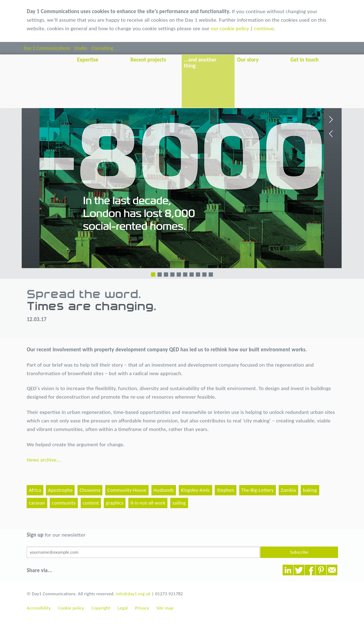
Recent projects (148, 60)
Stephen (226, 490)
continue (264, 28)
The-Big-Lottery (258, 490)
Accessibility (39, 608)
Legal (123, 608)
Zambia (288, 490)
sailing (179, 503)
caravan (37, 503)
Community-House (127, 490)
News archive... (44, 460)
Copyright (101, 608)
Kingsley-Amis (196, 490)
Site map (165, 608)
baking (310, 490)
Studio (81, 48)
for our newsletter (56, 535)
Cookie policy (71, 608)
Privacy (142, 608)
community (64, 503)
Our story (248, 60)
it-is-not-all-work (148, 503)
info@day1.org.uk (133, 594)
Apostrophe (60, 490)
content (91, 503)
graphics (115, 503)
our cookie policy (230, 28)
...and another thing (200, 63)
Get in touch (304, 60)
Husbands (164, 490)
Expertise (88, 60)
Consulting (102, 48)
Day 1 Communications (47, 48)
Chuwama (90, 490)
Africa (35, 490)
